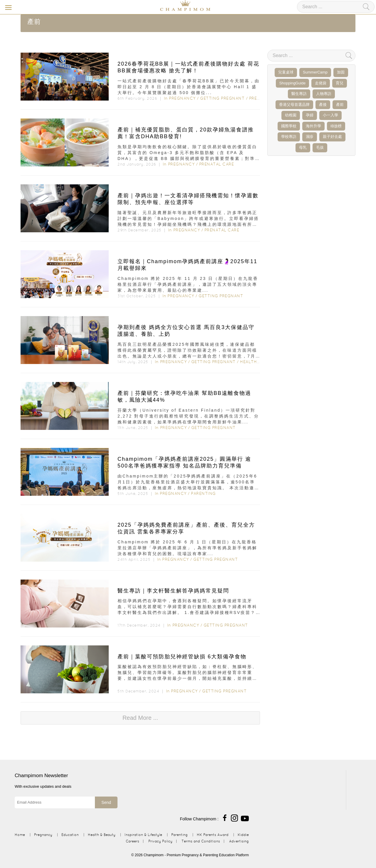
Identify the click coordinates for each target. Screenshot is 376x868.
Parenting (203, 493)
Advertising (239, 841)
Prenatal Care (217, 164)
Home (20, 835)
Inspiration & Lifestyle (143, 835)
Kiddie (243, 835)
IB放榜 (336, 126)
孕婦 (310, 115)
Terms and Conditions (201, 841)
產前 (340, 105)
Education (70, 835)
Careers (132, 841)
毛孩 (320, 147)
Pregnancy (182, 98)
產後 (323, 105)
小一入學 (330, 115)
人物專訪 (324, 94)
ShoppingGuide (293, 83)
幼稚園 (291, 115)
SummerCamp (315, 72)
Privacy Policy (160, 841)
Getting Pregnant (222, 98)
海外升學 (313, 126)
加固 (341, 72)
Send (106, 802)
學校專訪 (289, 137)
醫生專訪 (299, 94)
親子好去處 (332, 137)
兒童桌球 (286, 72)
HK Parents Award (213, 835)
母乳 (303, 147)
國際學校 (289, 126)
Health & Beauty (260, 362)
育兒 (340, 83)
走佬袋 (321, 83)
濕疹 (310, 137)
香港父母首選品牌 (294, 105)
